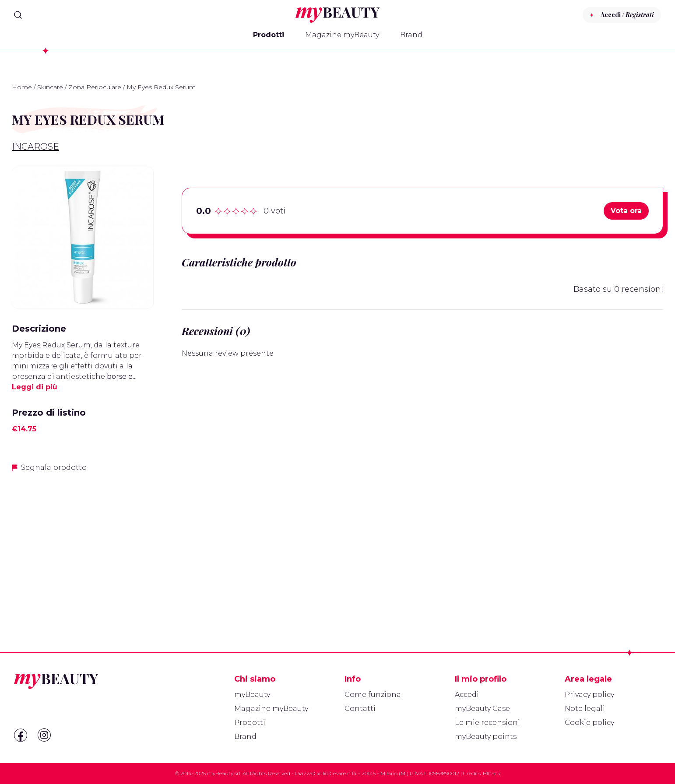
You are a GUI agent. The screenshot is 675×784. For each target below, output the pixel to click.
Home (22, 87)
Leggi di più (35, 387)
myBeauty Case (482, 709)
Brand (411, 35)
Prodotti (269, 35)
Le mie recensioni (487, 723)
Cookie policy (589, 723)
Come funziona (373, 695)
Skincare (50, 87)
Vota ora (626, 211)
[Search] (18, 15)
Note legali (585, 709)
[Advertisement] (83, 542)
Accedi (467, 695)
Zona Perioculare (95, 87)
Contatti (360, 709)
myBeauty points (486, 737)
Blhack (492, 773)
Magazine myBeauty (342, 35)
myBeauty (252, 695)
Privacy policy (589, 695)
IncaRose (35, 147)
